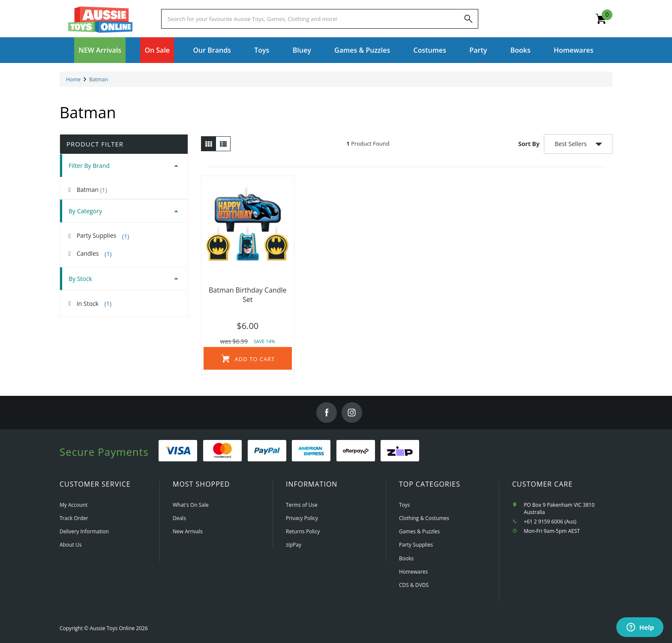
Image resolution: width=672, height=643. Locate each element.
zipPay (294, 545)
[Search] (468, 19)
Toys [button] (262, 50)
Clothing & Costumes (424, 518)
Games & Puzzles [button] (362, 50)
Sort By (529, 144)
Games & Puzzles (419, 531)
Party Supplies (103, 236)
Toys (405, 505)
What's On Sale (191, 505)
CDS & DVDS (414, 585)
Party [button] (478, 50)
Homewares (413, 572)
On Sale (157, 50)
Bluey (302, 50)
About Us (70, 545)
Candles (94, 254)
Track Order (74, 518)
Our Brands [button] (212, 50)
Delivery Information (84, 531)
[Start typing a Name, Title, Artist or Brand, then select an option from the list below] (310, 19)
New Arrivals (188, 531)
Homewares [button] (574, 50)
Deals (179, 518)
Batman (92, 190)
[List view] (223, 144)
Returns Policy (303, 531)
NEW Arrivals (100, 50)
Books (520, 50)
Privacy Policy (302, 518)
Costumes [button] (430, 50)
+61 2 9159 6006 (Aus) (550, 522)
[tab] (124, 166)
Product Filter (95, 144)
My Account (73, 505)
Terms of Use (302, 505)
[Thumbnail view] (208, 144)
